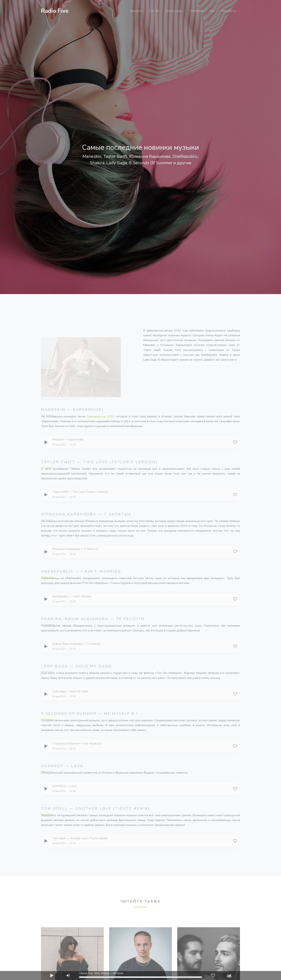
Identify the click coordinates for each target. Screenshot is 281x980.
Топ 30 (154, 11)
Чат (213, 11)
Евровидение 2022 (101, 426)
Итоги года (174, 11)
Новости (136, 11)
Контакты (229, 11)
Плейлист (197, 11)
